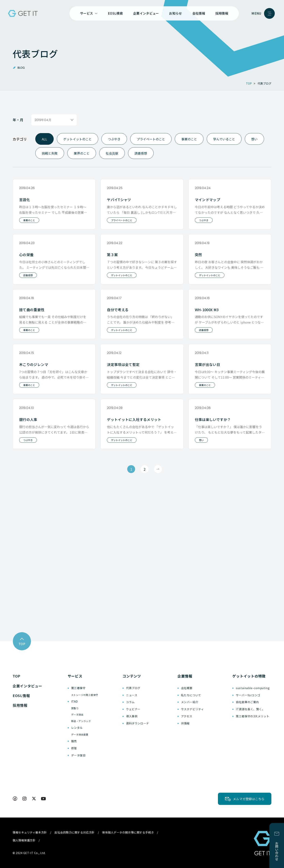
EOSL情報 (21, 695)
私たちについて (191, 695)
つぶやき (114, 139)
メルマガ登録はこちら (249, 799)
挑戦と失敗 (50, 153)
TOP (16, 676)
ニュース (132, 695)
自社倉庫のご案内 (247, 702)
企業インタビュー (146, 13)
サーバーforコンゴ (248, 695)
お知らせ (175, 13)
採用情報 (222, 13)
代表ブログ (133, 688)
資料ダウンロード (137, 723)
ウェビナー (133, 709)
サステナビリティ (192, 709)
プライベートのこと (151, 139)
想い (254, 139)
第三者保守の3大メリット (253, 716)
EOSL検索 (115, 13)
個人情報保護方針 (24, 840)
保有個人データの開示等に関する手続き (128, 832)
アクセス (187, 716)
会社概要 (187, 688)
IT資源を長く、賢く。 (250, 709)
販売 (74, 741)
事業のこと (189, 139)
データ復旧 (78, 755)
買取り (75, 708)
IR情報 (185, 723)
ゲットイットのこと (78, 139)
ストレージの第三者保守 (85, 695)
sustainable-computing (253, 688)
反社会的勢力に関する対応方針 (75, 832)
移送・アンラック (81, 721)
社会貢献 (112, 153)
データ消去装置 (80, 734)
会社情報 (199, 13)
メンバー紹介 (190, 702)
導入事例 (132, 716)
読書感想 (141, 153)
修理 (74, 748)
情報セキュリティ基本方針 (30, 832)
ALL (44, 139)
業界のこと (82, 153)
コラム (130, 702)
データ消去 (77, 714)
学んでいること (224, 139)
